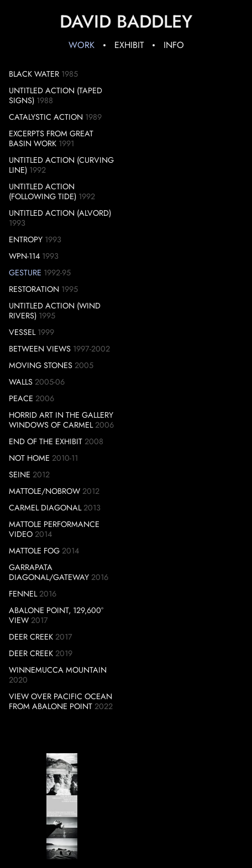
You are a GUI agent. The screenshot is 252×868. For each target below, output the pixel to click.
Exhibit (129, 45)
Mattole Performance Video (54, 529)
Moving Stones (41, 365)
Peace (21, 398)
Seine (20, 475)
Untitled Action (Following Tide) (43, 191)
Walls (21, 382)
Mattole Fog (34, 551)
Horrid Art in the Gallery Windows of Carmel (61, 420)
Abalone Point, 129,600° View (56, 615)
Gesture (25, 273)
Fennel (23, 594)
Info (174, 45)
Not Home (29, 458)
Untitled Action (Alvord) (60, 213)
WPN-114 (24, 256)
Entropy (26, 239)
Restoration (34, 289)
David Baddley (126, 22)
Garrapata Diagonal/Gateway (49, 572)
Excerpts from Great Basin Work (51, 139)
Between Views (40, 349)
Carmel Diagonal (45, 508)
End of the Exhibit (46, 441)
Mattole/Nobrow (44, 491)
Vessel (22, 332)
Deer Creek (31, 637)
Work (82, 45)
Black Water (34, 74)
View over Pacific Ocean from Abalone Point (61, 701)
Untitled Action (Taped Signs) (56, 95)
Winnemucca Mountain (58, 670)
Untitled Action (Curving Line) (61, 165)
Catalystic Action (46, 117)
